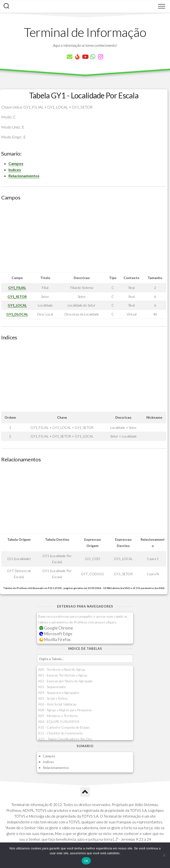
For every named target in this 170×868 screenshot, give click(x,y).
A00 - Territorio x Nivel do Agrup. (62, 669)
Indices (15, 170)
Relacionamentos (24, 176)
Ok (86, 861)
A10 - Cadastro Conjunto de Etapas (64, 727)
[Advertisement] (84, 238)
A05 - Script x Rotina (53, 698)
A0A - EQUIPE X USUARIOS (59, 721)
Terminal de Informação (85, 32)
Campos (16, 163)
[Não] (164, 855)
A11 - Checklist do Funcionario (60, 733)
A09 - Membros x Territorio (58, 716)
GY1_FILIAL (17, 288)
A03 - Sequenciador (52, 687)
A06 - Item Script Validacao (57, 704)
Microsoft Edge (56, 634)
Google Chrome (56, 628)
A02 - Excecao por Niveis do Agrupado (65, 681)
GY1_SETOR (17, 297)
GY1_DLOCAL (17, 314)
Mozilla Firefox (55, 639)
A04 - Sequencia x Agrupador (59, 693)
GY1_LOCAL (17, 305)
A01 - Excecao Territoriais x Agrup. (63, 675)
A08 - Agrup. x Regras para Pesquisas (65, 710)
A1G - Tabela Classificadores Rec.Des (65, 739)
